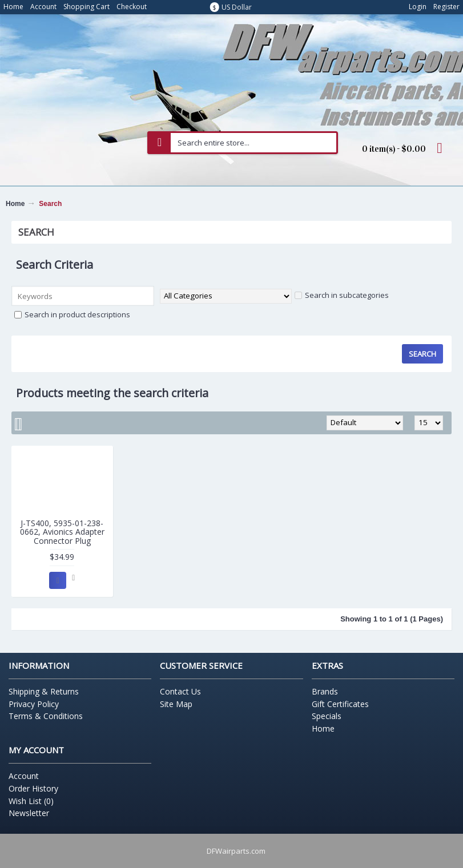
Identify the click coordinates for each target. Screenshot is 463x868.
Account (24, 776)
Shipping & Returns (44, 691)
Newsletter (29, 813)
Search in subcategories (342, 295)
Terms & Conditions (46, 716)
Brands (325, 691)
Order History (33, 788)
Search (50, 204)
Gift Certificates (340, 704)
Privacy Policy (34, 704)
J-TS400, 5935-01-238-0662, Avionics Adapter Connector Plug (62, 532)
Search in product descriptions (72, 314)
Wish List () (31, 801)
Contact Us (180, 691)
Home (15, 204)
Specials (327, 716)
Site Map (176, 704)
